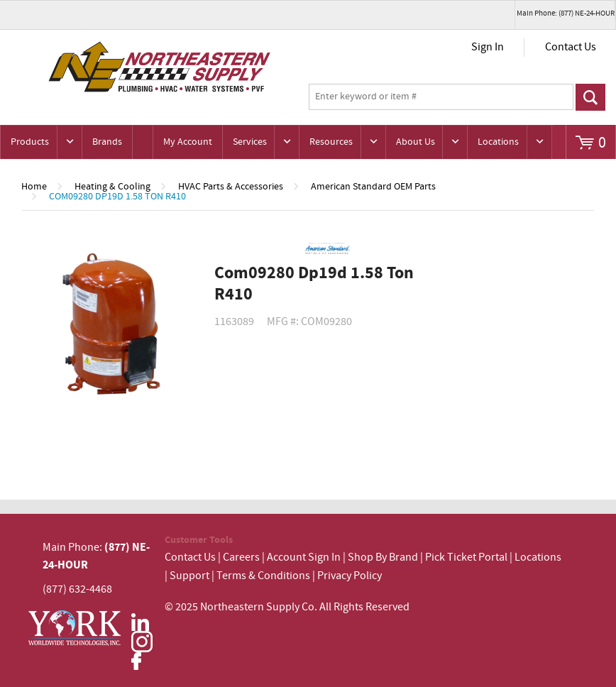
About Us (416, 142)
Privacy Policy (350, 576)
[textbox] (441, 97)
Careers (241, 557)
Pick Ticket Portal (466, 557)
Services (250, 142)
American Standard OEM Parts (373, 187)
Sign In (488, 47)
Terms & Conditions (263, 576)
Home (34, 187)
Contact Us (571, 47)
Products (30, 142)
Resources (331, 142)
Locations (498, 142)
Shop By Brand (383, 557)
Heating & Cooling (112, 187)
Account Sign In (305, 557)
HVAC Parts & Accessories (231, 187)
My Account (188, 142)
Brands (107, 142)
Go (590, 97)
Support (189, 576)
